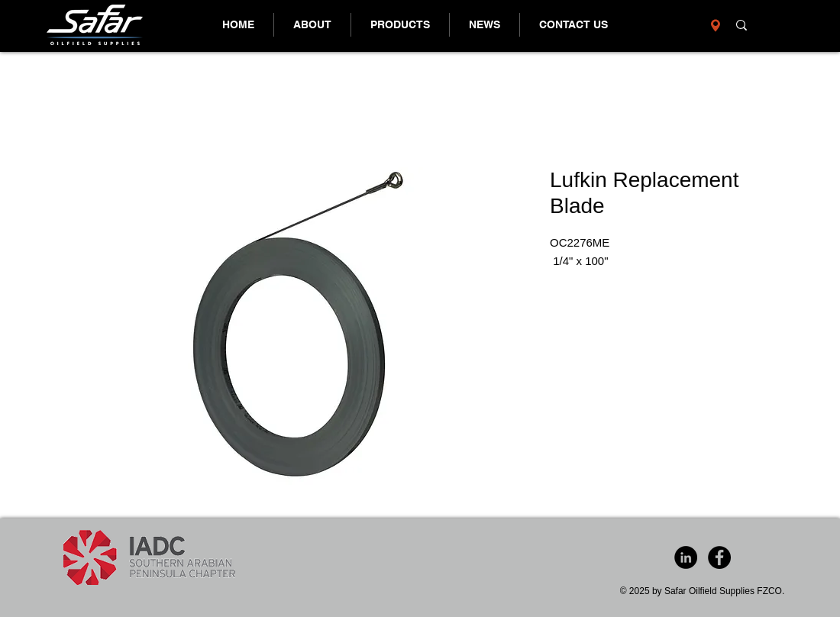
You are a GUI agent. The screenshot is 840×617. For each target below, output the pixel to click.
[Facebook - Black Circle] (719, 557)
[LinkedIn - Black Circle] (686, 557)
